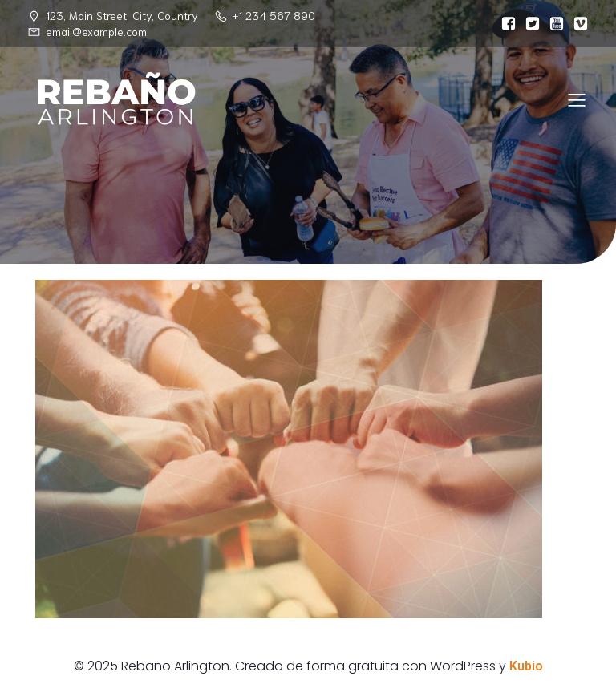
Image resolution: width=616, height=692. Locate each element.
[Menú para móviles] (577, 99)
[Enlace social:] (505, 24)
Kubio (526, 666)
